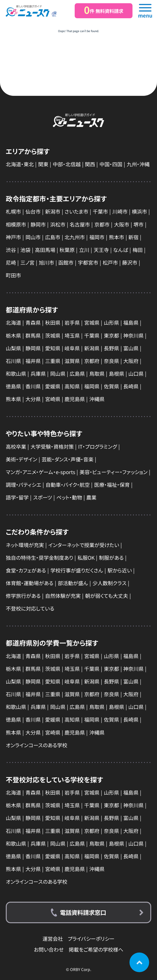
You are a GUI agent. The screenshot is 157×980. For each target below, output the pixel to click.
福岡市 (97, 237)
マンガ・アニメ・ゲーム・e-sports (40, 472)
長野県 (111, 348)
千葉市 (100, 211)
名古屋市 (80, 224)
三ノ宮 (27, 262)
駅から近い (120, 570)
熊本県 (13, 399)
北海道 (13, 322)
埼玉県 (72, 335)
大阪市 (122, 224)
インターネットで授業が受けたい (84, 545)
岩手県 (72, 322)
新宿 (133, 237)
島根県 (117, 373)
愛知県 (53, 348)
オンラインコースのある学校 (37, 745)
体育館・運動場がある (30, 583)
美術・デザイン (22, 459)
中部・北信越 (67, 164)
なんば (121, 250)
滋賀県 (72, 361)
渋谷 (11, 250)
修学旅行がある (23, 596)
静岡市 (38, 224)
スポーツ (43, 497)
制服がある (111, 557)
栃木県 (13, 335)
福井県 (33, 361)
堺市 (139, 224)
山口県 (136, 373)
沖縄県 (97, 399)
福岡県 (92, 386)
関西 (90, 164)
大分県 (33, 399)
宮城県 (92, 322)
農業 (91, 497)
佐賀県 (111, 386)
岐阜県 (72, 348)
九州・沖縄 (138, 164)
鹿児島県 (75, 399)
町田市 (13, 275)
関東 (43, 164)
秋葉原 (67, 250)
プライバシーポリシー (91, 938)
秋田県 (53, 322)
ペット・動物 (69, 497)
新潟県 (92, 348)
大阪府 (131, 361)
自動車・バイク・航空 (68, 484)
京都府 (92, 361)
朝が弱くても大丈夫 (107, 596)
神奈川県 (133, 335)
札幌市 (13, 211)
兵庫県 (38, 373)
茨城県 (53, 335)
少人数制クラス (109, 583)
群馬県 (33, 335)
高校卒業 (16, 446)
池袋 (25, 250)
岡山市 (33, 237)
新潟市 (53, 211)
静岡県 (33, 348)
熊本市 (117, 237)
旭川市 (46, 262)
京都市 (102, 224)
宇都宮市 (88, 262)
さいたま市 (76, 211)
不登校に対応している (30, 608)
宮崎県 (53, 399)
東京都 (111, 335)
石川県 (13, 361)
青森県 (33, 322)
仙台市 (33, 211)
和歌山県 (16, 373)
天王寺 (101, 250)
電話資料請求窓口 (83, 912)
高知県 (72, 386)
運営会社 (53, 938)
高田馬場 (45, 250)
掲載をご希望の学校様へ (96, 949)
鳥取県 (97, 373)
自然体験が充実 (63, 596)
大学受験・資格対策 (52, 446)
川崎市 (120, 211)
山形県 (111, 322)
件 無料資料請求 (104, 10)
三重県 (53, 361)
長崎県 (131, 386)
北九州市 (75, 237)
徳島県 (13, 386)
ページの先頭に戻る (139, 962)
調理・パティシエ (23, 484)
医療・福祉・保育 (112, 484)
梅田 (138, 250)
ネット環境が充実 (25, 545)
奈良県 (111, 361)
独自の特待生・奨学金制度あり (39, 557)
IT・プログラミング (98, 446)
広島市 (53, 237)
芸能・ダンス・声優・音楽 (68, 459)
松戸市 (110, 262)
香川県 (33, 386)
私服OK (86, 557)
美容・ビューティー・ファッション (114, 472)
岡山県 (58, 373)
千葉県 (92, 335)
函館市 (66, 262)
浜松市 (58, 224)
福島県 (131, 322)
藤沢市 (130, 262)
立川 (84, 250)
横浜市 (139, 211)
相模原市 (16, 224)
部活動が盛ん (73, 583)
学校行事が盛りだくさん (77, 570)
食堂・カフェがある (26, 570)
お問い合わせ (49, 949)
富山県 (131, 348)
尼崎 (11, 262)
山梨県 (13, 348)
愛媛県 (53, 386)
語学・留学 (17, 497)
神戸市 (13, 237)
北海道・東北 (20, 164)
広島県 (77, 373)
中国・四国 (111, 164)
